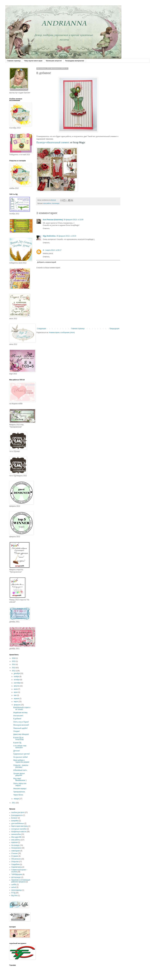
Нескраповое (16, 848)
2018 (14, 658)
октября (17, 680)
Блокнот (14, 818)
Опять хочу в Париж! (21, 722)
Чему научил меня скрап (33, 61)
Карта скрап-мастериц (20, 826)
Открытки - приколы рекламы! (21, 766)
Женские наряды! (20, 789)
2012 (14, 671)
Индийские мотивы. (21, 713)
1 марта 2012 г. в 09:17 (53, 250)
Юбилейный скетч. (20, 770)
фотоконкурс (16, 877)
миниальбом (16, 834)
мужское (14, 842)
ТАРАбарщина (17, 874)
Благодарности (17, 815)
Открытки (15, 862)
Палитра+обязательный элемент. (53, 142)
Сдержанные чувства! (22, 754)
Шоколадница (17, 890)
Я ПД (13, 893)
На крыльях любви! (21, 757)
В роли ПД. (18, 743)
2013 (14, 668)
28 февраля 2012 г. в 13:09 (73, 220)
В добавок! (17, 719)
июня (16, 692)
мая (15, 695)
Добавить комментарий (47, 262)
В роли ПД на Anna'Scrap (19, 739)
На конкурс (56, 203)
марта (16, 702)
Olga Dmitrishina (49, 236)
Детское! (17, 751)
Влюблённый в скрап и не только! (22, 708)
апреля (17, 699)
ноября (17, 677)
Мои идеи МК (16, 837)
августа (17, 686)
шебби (14, 885)
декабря (17, 673)
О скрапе (15, 856)
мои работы (47, 203)
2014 (14, 664)
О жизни (14, 853)
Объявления (16, 859)
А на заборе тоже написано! (20, 747)
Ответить (46, 229)
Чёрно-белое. (18, 795)
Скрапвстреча (17, 867)
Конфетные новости (19, 832)
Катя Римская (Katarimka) (53, 220)
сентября (17, 683)
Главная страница (14, 61)
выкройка (15, 821)
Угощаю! (17, 731)
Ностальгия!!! (18, 716)
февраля (17, 705)
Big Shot (14, 895)
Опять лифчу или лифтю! (20, 784)
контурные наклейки (19, 829)
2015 (14, 661)
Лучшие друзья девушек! (19, 774)
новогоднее (16, 851)
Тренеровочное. (19, 792)
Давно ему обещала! (21, 734)
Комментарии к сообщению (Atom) (62, 332)
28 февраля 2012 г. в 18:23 (66, 236)
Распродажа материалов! (75, 61)
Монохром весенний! (21, 725)
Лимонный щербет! (20, 728)
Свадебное (15, 864)
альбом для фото (18, 812)
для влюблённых (18, 823)
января (17, 799)
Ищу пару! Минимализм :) (20, 779)
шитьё (14, 887)
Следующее (41, 329)
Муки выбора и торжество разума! (21, 761)
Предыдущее (114, 329)
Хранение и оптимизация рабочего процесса (21, 881)
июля (16, 689)
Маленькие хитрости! (54, 61)
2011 (14, 803)
